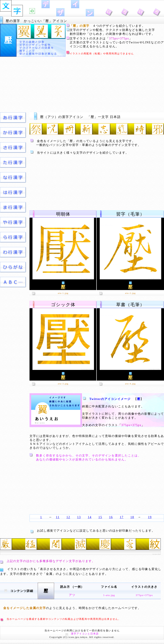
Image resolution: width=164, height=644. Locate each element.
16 (111, 517)
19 (150, 517)
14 (90, 517)
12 (68, 517)
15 (100, 517)
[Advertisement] (82, 84)
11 (58, 517)
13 (79, 517)
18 (132, 517)
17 (122, 517)
